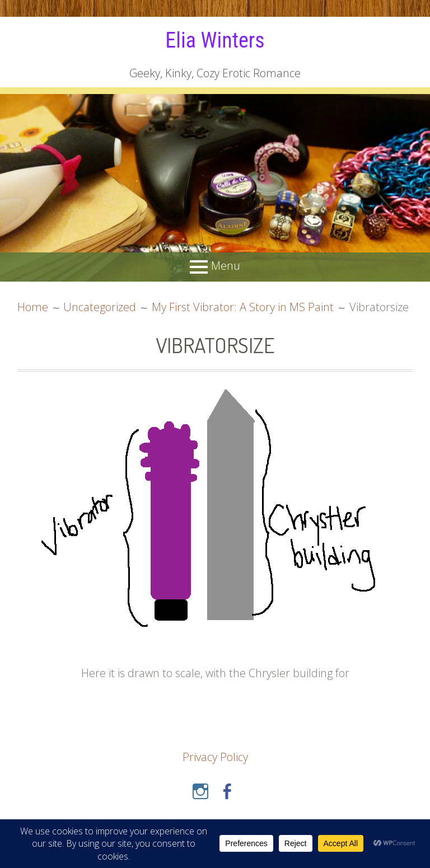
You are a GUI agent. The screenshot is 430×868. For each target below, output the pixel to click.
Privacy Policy (215, 757)
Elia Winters (215, 40)
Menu (226, 266)
